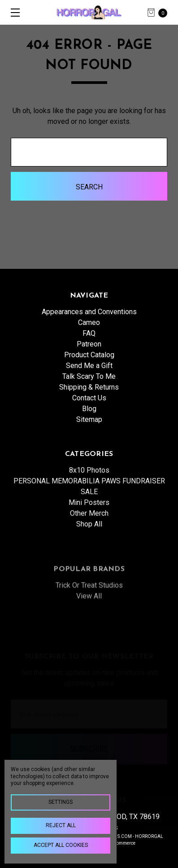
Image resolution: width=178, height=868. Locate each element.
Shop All (89, 546)
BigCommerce (121, 843)
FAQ (89, 333)
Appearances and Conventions (89, 312)
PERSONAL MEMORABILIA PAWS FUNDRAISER (89, 502)
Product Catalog (89, 355)
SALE (89, 513)
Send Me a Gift (89, 366)
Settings (61, 802)
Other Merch (89, 535)
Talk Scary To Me (89, 376)
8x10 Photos (89, 492)
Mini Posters (89, 524)
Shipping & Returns (89, 387)
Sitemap (89, 419)
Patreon (89, 344)
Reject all (61, 825)
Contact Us (89, 398)
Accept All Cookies (61, 845)
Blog (89, 409)
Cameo (89, 322)
